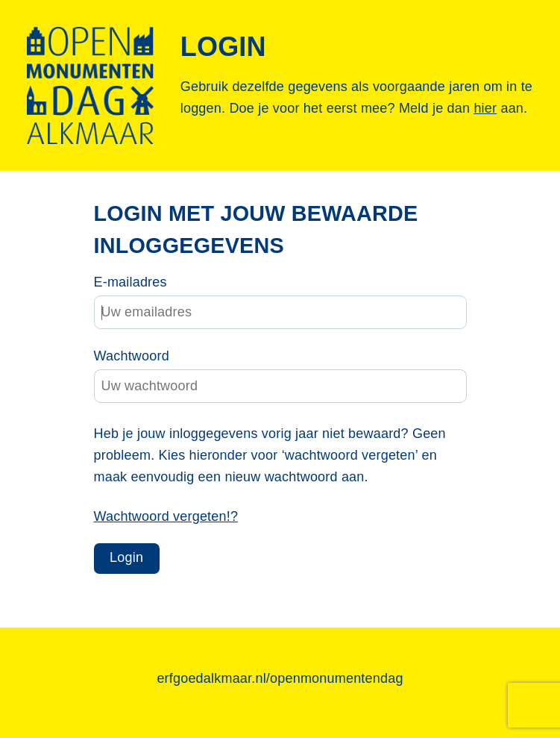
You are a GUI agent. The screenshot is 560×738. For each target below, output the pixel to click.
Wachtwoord (132, 356)
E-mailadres (130, 282)
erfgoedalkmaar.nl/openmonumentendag (280, 678)
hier (485, 108)
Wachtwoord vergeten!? (166, 516)
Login (126, 557)
